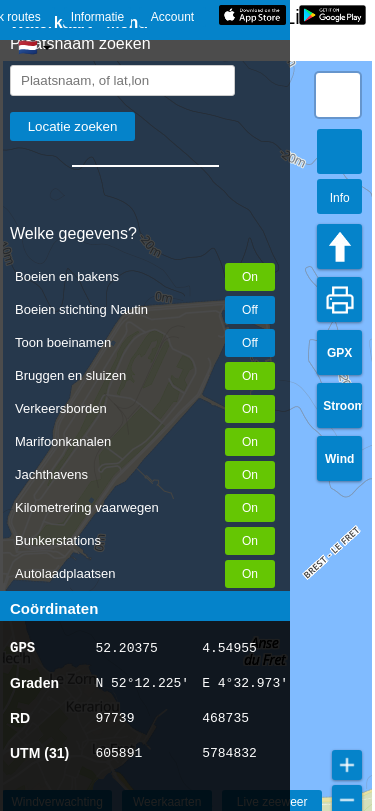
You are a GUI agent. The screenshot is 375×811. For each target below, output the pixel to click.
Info (340, 198)
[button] (338, 95)
